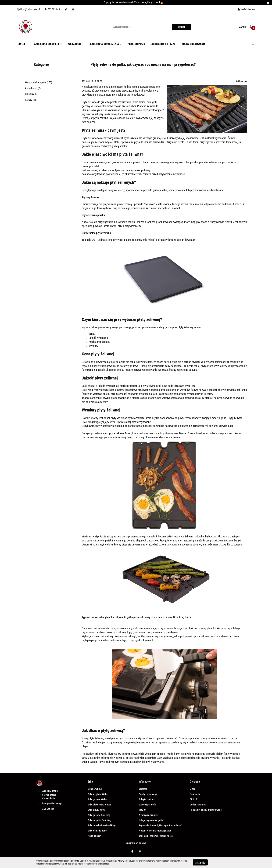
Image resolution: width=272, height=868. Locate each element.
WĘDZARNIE (76, 44)
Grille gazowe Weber (97, 799)
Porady (29, 100)
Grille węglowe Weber (98, 794)
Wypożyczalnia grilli (148, 815)
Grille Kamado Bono (97, 831)
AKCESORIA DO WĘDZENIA (106, 44)
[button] (91, 782)
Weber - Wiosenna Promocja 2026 (155, 831)
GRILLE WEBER (95, 789)
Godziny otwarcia (198, 805)
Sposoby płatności (147, 805)
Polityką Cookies (79, 861)
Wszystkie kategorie (36, 82)
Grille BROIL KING (96, 810)
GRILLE (23, 44)
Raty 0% (142, 810)
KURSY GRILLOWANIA (194, 44)
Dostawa (143, 789)
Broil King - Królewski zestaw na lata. (156, 836)
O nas (193, 789)
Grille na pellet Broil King (99, 820)
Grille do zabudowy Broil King (102, 825)
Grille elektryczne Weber (99, 805)
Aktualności (31, 88)
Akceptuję (200, 862)
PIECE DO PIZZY (136, 44)
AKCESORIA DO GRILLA (48, 44)
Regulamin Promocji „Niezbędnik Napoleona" (160, 825)
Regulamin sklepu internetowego (206, 810)
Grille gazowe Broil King (99, 815)
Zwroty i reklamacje (148, 794)
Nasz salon (195, 794)
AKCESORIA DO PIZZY (163, 44)
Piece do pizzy (94, 836)
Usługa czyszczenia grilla (151, 820)
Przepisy (30, 94)
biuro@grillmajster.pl (52, 804)
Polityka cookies (147, 799)
